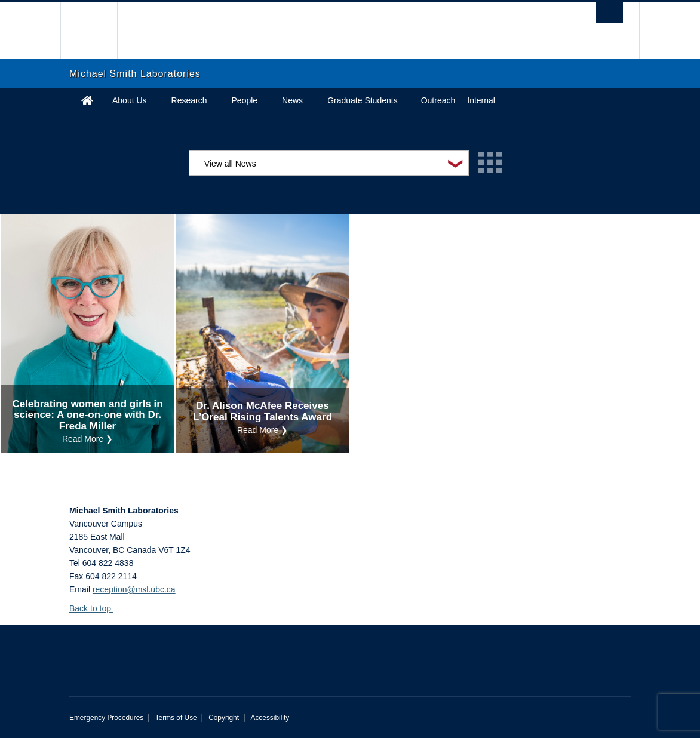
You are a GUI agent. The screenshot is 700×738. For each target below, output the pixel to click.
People (245, 100)
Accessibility (270, 718)
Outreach (438, 100)
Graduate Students (363, 100)
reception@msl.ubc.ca (134, 589)
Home (87, 100)
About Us (130, 100)
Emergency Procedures (106, 718)
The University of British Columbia (98, 30)
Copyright (224, 718)
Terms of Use (176, 718)
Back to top (96, 608)
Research (189, 100)
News (292, 100)
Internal (481, 100)
